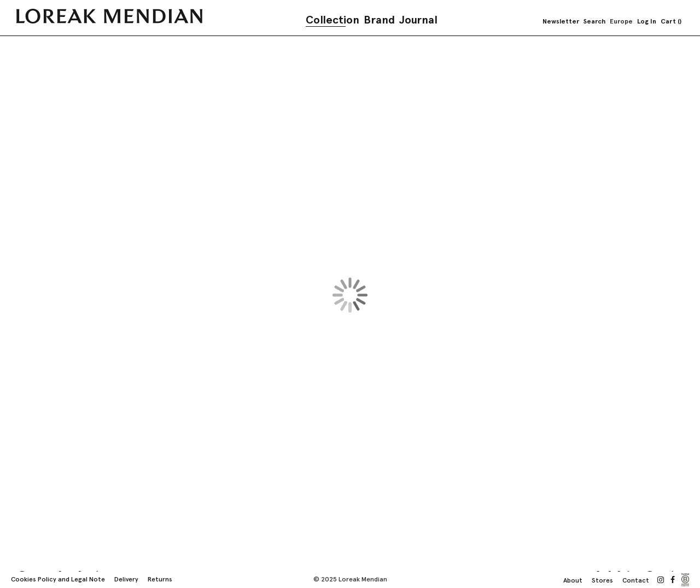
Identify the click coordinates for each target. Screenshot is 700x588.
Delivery (126, 579)
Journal (418, 20)
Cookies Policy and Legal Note (58, 579)
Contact (636, 580)
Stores (602, 580)
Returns (160, 579)
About (573, 580)
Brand (379, 20)
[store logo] (109, 16)
